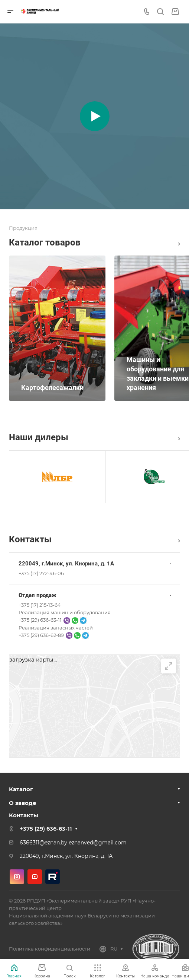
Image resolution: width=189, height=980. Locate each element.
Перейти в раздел (179, 541)
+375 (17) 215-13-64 (40, 605)
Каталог (179, 244)
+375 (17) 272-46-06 (41, 573)
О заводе (23, 803)
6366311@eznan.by (43, 843)
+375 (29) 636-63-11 (46, 829)
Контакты (24, 815)
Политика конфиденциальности (50, 949)
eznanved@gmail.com (98, 843)
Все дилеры (179, 439)
